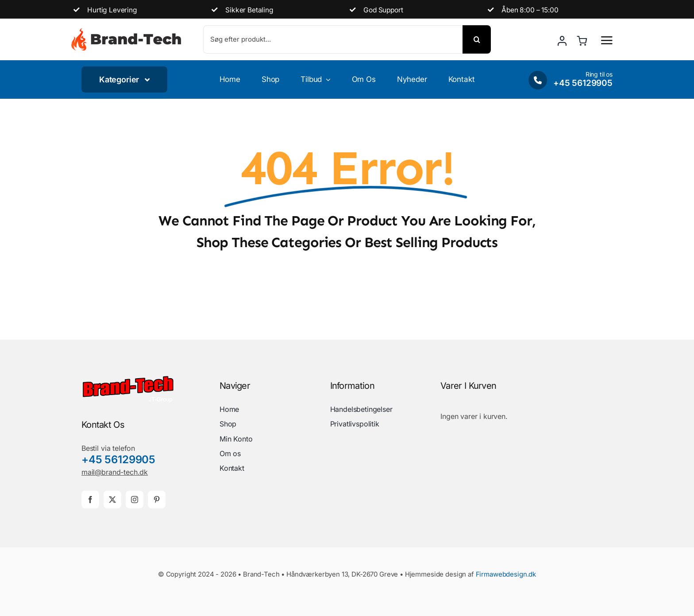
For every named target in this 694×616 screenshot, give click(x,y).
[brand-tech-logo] (128, 379)
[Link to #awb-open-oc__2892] (607, 40)
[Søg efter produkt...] (333, 39)
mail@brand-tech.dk (115, 472)
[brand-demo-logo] (126, 31)
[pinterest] (157, 500)
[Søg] (477, 39)
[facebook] (90, 500)
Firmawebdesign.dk (506, 574)
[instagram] (135, 500)
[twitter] (112, 500)
